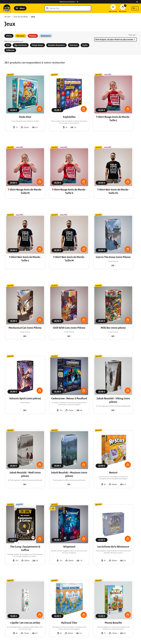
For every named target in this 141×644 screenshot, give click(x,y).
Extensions (46, 36)
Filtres (9, 36)
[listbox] (135, 8)
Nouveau (21, 36)
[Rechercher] (68, 8)
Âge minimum (21, 45)
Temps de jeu (37, 45)
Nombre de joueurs (56, 45)
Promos (33, 36)
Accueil (7, 17)
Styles (85, 45)
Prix (8, 45)
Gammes (74, 45)
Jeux (33, 17)
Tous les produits (21, 17)
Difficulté (10, 50)
